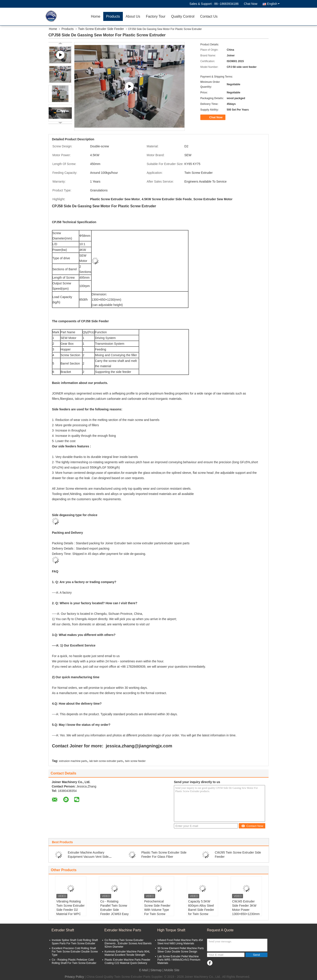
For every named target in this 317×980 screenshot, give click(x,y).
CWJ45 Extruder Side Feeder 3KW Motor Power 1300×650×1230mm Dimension (246, 910)
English (273, 4)
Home (96, 16)
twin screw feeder (135, 761)
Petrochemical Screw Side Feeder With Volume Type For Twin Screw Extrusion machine (157, 910)
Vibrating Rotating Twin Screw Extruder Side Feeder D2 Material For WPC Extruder (70, 910)
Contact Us (209, 16)
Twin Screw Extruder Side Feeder (101, 29)
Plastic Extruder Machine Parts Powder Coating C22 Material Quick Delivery (127, 961)
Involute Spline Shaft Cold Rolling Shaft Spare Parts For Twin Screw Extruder (75, 942)
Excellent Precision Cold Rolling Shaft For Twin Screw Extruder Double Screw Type (75, 952)
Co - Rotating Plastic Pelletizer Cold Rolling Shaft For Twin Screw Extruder (74, 961)
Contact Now (252, 826)
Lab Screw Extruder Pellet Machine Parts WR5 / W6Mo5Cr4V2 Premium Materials (179, 960)
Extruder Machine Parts (123, 930)
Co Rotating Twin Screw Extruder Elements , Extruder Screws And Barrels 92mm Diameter (128, 943)
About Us (133, 16)
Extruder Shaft (63, 930)
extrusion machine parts (73, 761)
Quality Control (183, 16)
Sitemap (156, 970)
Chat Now (251, 4)
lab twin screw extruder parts (106, 761)
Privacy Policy (74, 977)
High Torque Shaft (171, 930)
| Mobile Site (171, 970)
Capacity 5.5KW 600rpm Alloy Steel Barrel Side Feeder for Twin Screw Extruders (201, 910)
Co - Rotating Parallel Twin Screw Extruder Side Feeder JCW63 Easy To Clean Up (114, 910)
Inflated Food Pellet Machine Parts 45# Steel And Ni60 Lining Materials (180, 942)
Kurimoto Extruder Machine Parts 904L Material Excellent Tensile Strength (127, 953)
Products (113, 16)
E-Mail (144, 970)
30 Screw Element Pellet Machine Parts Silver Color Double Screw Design (181, 950)
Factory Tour (156, 16)
